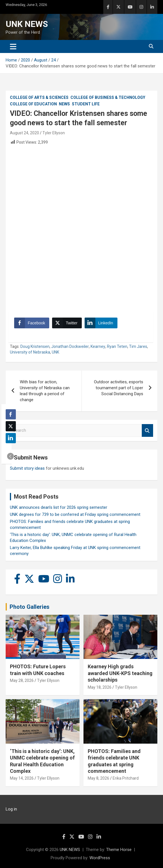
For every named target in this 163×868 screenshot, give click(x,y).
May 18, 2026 (100, 687)
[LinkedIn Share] (101, 323)
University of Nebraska (30, 352)
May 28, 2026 (22, 680)
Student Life (86, 104)
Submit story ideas (27, 468)
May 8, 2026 (98, 778)
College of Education (33, 104)
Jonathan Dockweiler (70, 346)
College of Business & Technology (108, 97)
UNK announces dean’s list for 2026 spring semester (59, 507)
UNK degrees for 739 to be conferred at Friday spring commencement (75, 514)
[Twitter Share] (67, 323)
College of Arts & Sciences (39, 97)
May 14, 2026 (22, 778)
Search (147, 430)
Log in (11, 809)
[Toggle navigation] (13, 46)
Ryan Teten (117, 346)
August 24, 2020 (24, 133)
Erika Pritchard (126, 778)
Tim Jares (138, 346)
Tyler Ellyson (54, 133)
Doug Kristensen (35, 346)
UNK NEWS (27, 24)
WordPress (100, 858)
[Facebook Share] (32, 323)
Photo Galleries (30, 607)
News (64, 104)
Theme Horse (119, 850)
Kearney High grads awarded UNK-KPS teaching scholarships (120, 673)
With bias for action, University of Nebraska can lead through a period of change (45, 391)
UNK (55, 352)
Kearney (98, 346)
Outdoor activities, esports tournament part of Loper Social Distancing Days (119, 388)
